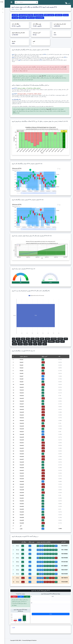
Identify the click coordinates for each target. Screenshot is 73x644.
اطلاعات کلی (24, 15)
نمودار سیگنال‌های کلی (47, 15)
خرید (33, 598)
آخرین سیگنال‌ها (45, 18)
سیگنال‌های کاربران (63, 18)
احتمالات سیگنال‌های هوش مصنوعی (34, 15)
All (25, 2)
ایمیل (56, 597)
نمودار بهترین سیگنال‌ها (58, 15)
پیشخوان (22, 9)
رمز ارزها (26, 9)
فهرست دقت (38, 18)
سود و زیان (31, 18)
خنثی (28, 598)
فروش (22, 598)
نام (37, 597)
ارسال (54, 615)
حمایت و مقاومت (24, 18)
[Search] (35, 2)
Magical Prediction (8, 2)
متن (37, 604)
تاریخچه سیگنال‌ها (54, 18)
